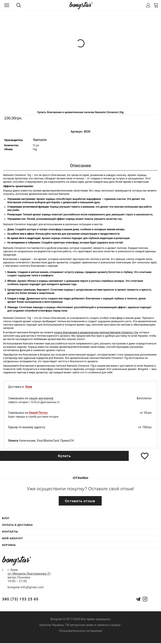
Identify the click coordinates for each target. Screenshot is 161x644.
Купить (64, 456)
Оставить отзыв (80, 501)
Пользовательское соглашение (80, 631)
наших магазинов (41, 398)
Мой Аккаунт (12, 538)
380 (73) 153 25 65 (20, 599)
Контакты (10, 532)
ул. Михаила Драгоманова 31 (29, 574)
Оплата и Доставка (17, 525)
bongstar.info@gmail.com (26, 587)
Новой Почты (38, 413)
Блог (6, 518)
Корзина (9, 545)
